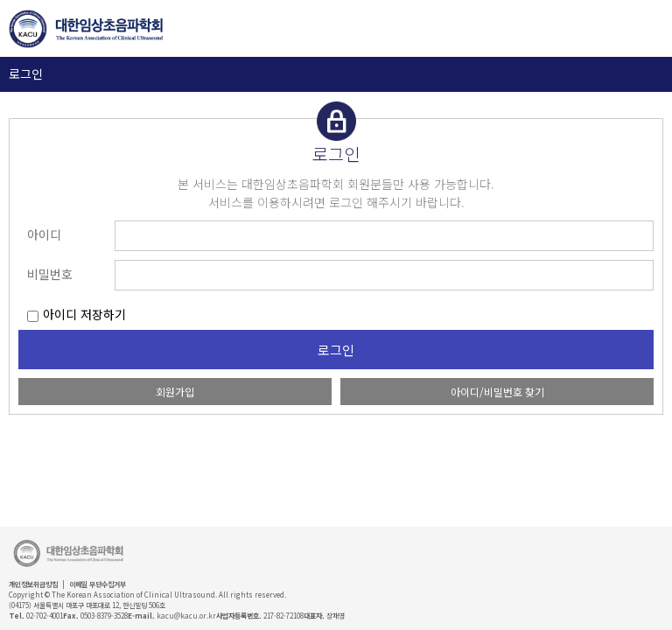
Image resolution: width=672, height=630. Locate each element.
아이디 (44, 234)
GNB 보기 (637, 29)
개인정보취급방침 (33, 584)
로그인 (26, 73)
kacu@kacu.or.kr (186, 616)
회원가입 (175, 392)
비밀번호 (50, 274)
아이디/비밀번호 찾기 (497, 392)
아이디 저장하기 (84, 314)
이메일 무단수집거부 (98, 584)
